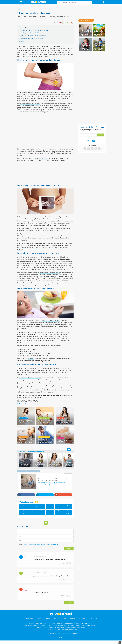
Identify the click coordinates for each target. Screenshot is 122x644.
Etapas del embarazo (24, 397)
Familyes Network (49, 633)
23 (59, 513)
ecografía (20, 249)
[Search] (90, 2)
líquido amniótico (49, 228)
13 (23, 511)
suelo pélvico (23, 257)
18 (68, 511)
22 (50, 513)
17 (59, 511)
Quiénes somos (29, 619)
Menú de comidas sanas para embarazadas (64, 421)
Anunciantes (82, 619)
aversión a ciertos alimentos (51, 321)
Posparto (24, 471)
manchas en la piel (41, 158)
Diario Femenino (73, 633)
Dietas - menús (60, 418)
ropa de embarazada (24, 96)
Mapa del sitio (93, 619)
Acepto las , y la (38, 544)
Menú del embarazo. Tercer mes (63, 441)
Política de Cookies (52, 544)
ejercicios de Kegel (26, 265)
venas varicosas (38, 368)
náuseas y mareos (26, 149)
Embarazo (21, 10)
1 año (68, 508)
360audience (66, 637)
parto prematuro (48, 392)
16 (50, 511)
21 (41, 513)
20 (32, 513)
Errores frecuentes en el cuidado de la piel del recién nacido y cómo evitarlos (85, 33)
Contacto (73, 619)
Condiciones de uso (41, 544)
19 (23, 513)
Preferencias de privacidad (30, 544)
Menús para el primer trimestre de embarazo (31, 452)
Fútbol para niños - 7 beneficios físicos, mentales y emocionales (99, 48)
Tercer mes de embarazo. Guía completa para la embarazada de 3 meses (26, 422)
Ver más (69, 603)
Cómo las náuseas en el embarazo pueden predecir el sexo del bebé (26, 441)
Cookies (39, 619)
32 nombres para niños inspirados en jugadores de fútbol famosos (85, 48)
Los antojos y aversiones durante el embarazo (45, 421)
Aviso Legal (63, 619)
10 (50, 508)
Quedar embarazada (23, 437)
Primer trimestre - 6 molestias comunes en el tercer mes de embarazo (45, 441)
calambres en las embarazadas (30, 104)
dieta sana (31, 359)
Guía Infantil (61, 633)
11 (59, 508)
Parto (19, 471)
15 (41, 511)
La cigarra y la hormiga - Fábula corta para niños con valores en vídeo (98, 33)
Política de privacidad (51, 619)
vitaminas (36, 355)
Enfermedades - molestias (44, 418)
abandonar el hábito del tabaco (50, 273)
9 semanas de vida (35, 217)
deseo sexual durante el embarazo (30, 378)
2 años (68, 513)
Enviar (69, 548)
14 (32, 511)
